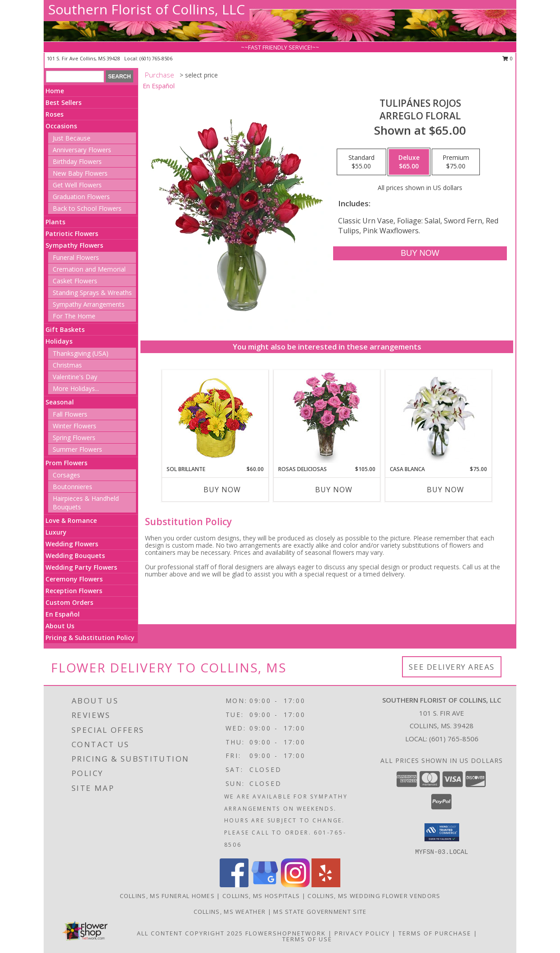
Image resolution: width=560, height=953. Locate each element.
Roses (54, 114)
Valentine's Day (75, 377)
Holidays (59, 341)
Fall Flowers (70, 414)
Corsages (66, 475)
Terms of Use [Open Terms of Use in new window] (307, 939)
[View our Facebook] (234, 885)
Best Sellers (63, 102)
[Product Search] (75, 77)
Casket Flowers (75, 281)
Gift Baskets (65, 329)
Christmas (67, 365)
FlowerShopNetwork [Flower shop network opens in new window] (286, 933)
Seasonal (60, 402)
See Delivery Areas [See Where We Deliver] (452, 667)
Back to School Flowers (87, 208)
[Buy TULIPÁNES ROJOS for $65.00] (420, 253)
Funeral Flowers (76, 257)
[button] (442, 832)
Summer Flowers (77, 449)
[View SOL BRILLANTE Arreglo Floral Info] (215, 418)
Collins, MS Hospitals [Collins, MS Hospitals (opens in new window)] (261, 896)
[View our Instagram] (295, 885)
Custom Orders (69, 602)
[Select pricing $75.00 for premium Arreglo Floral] (456, 162)
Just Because (72, 138)
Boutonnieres (72, 487)
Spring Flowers (74, 438)
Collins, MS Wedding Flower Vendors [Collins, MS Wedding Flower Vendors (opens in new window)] (374, 896)
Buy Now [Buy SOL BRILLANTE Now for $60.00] (222, 490)
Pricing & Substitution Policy (90, 638)
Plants (55, 222)
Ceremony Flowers (74, 579)
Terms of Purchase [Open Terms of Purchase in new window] (435, 933)
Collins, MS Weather (230, 912)
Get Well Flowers (77, 185)
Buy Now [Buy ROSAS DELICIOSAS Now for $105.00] (334, 490)
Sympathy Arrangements (89, 304)
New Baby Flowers (80, 173)
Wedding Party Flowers (81, 567)
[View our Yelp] (326, 885)
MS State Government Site (320, 912)
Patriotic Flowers (72, 234)
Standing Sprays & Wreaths (92, 293)
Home (55, 91)
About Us (60, 626)
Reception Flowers (74, 591)
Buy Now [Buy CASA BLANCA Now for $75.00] (445, 490)
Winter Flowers (75, 426)
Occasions (61, 126)
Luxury (56, 532)
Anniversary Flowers (82, 150)
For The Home (74, 316)
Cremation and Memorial (89, 269)
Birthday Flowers (77, 161)
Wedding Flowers (72, 544)
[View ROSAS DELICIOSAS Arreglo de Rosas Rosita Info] (327, 418)
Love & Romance (71, 520)
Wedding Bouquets (75, 556)
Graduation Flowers (81, 197)
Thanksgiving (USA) (81, 353)
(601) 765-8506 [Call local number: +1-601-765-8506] (156, 58)
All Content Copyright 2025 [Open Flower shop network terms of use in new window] (190, 933)
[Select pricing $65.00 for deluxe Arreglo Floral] (409, 162)
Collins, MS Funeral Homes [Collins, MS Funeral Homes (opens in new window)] (167, 896)
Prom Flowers (66, 463)
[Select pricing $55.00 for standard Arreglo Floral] (361, 162)
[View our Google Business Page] (265, 885)
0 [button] (508, 58)
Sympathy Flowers (74, 245)
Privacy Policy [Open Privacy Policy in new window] (362, 933)
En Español (63, 614)
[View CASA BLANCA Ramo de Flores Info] (439, 418)
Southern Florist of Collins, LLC (147, 9)
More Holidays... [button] (76, 388)
